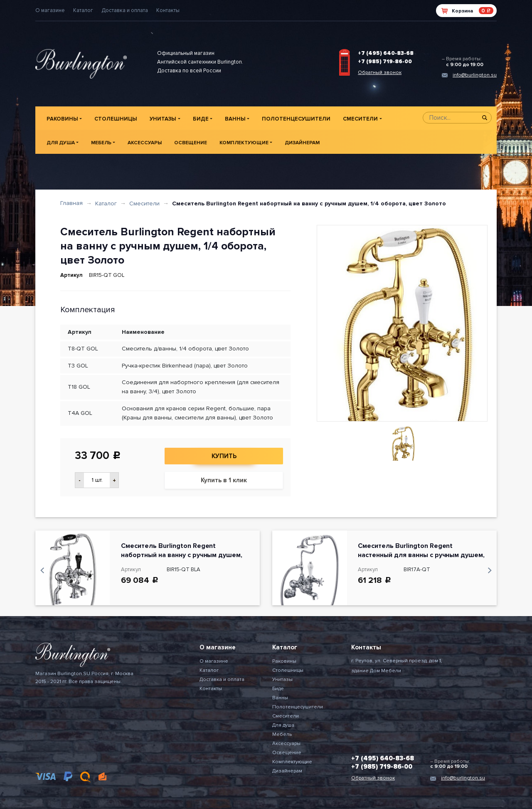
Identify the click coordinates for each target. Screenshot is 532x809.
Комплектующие (244, 143)
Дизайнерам (302, 143)
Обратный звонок (380, 73)
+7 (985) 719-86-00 (385, 62)
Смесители (360, 119)
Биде (201, 119)
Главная (71, 203)
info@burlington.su (475, 75)
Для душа (61, 143)
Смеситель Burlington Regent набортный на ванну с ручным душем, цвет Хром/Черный (182, 555)
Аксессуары (145, 143)
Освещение (191, 143)
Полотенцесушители (296, 119)
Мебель (101, 143)
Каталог (83, 10)
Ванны (235, 119)
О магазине (50, 10)
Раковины (62, 119)
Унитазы (163, 119)
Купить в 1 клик (224, 480)
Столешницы (116, 119)
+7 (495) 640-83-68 (386, 53)
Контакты (168, 10)
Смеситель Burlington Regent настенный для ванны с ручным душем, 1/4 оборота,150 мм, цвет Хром (421, 555)
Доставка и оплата (125, 10)
